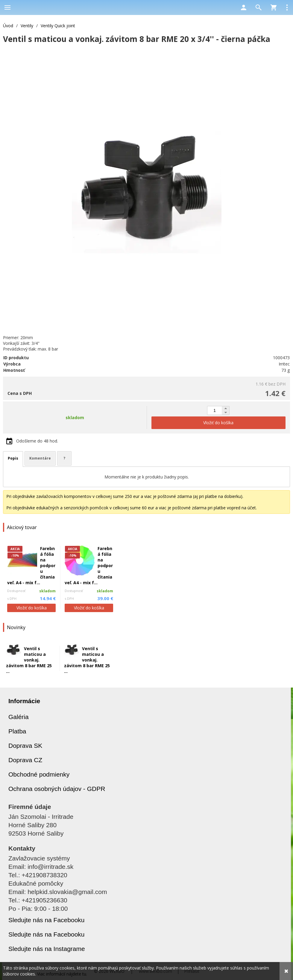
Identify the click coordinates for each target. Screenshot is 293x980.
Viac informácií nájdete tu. (62, 974)
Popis (13, 458)
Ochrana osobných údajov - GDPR (57, 789)
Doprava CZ (25, 760)
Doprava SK (25, 746)
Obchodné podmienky (39, 774)
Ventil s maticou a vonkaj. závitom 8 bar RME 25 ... (29, 660)
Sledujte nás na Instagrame (47, 949)
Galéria (19, 717)
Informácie (24, 701)
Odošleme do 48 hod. (37, 441)
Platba (17, 731)
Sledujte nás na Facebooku (47, 920)
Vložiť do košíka (32, 608)
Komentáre (40, 458)
